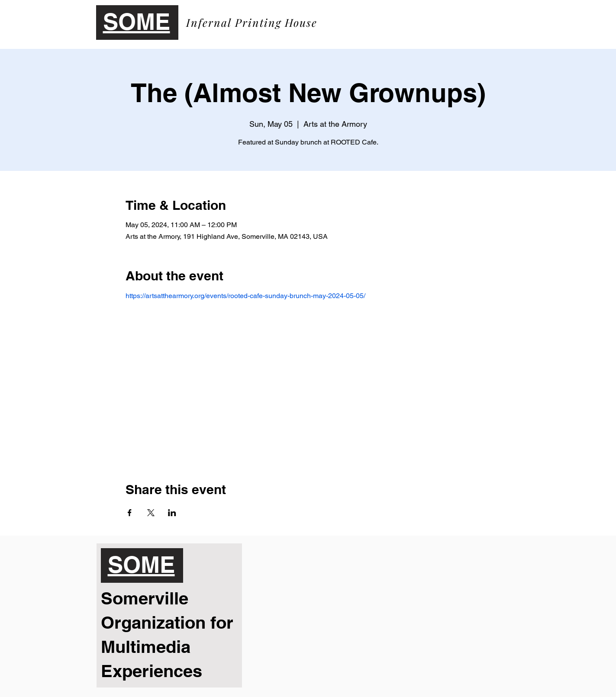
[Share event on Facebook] (130, 513)
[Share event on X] (151, 513)
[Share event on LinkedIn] (172, 513)
